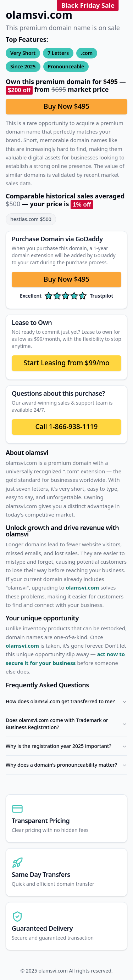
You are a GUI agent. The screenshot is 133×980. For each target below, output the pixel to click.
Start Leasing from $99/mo (66, 363)
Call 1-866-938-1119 (66, 427)
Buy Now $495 (66, 106)
